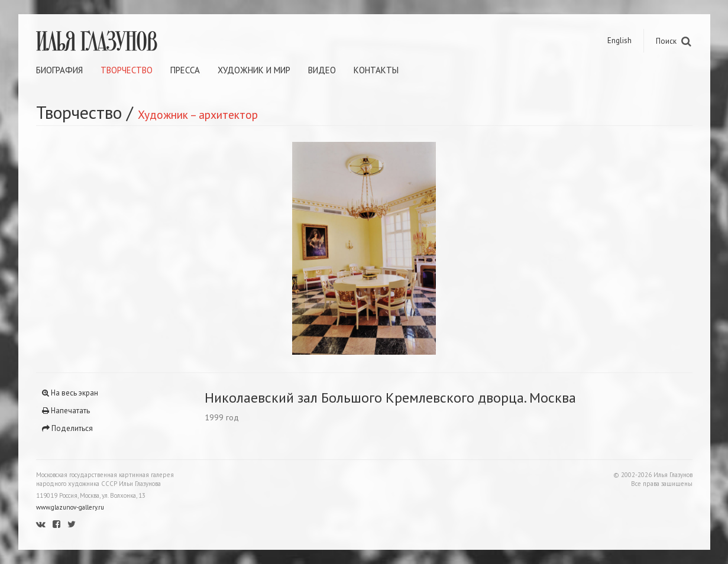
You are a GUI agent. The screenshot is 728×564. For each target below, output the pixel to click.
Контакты (376, 70)
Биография (59, 70)
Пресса (185, 70)
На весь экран (70, 393)
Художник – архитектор (198, 114)
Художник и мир (254, 70)
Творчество (127, 70)
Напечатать (66, 411)
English (619, 40)
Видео (322, 70)
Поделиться (67, 428)
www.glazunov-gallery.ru (70, 507)
